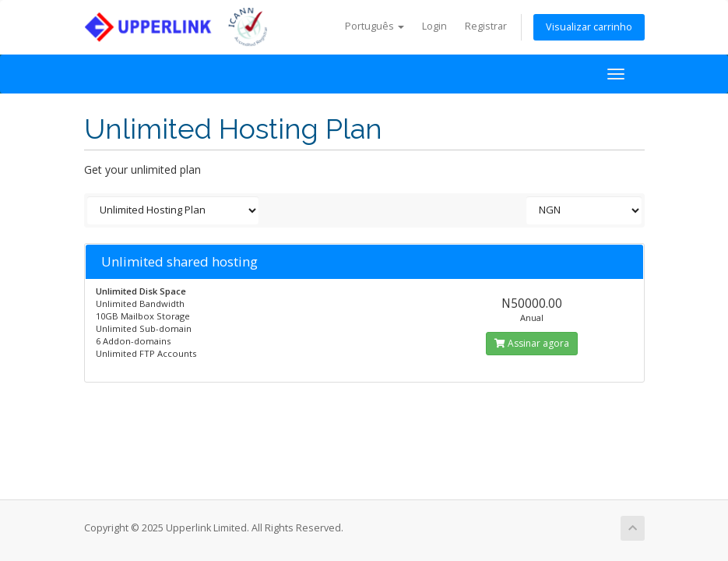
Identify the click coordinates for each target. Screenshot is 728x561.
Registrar (486, 26)
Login (434, 26)
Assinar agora (532, 343)
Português (375, 26)
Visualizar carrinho (589, 27)
